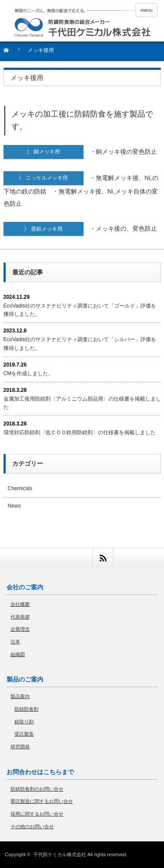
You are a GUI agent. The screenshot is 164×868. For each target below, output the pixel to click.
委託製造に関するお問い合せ (42, 801)
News (14, 506)
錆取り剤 (24, 722)
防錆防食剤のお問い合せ (37, 789)
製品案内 (20, 696)
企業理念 (20, 629)
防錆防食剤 (26, 709)
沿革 (15, 642)
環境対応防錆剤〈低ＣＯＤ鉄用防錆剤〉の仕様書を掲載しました (80, 432)
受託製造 (24, 734)
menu (147, 10)
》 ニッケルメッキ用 (51, 178)
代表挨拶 (20, 617)
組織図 (18, 654)
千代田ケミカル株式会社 (60, 854)
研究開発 (20, 747)
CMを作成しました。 (29, 373)
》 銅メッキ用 (55, 152)
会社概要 (20, 604)
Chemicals (20, 488)
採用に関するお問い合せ (37, 814)
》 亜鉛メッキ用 (54, 229)
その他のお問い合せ (32, 827)
